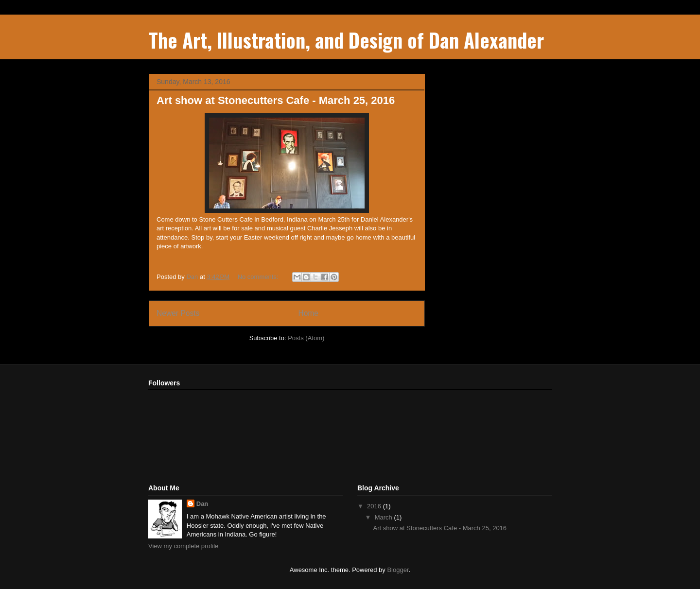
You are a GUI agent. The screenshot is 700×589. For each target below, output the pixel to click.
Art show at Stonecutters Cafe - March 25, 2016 (276, 100)
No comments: (259, 277)
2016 (375, 506)
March (385, 517)
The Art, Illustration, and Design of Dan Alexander (346, 40)
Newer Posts (178, 313)
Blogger (398, 570)
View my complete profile (183, 546)
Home (308, 313)
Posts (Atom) (306, 338)
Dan (202, 504)
